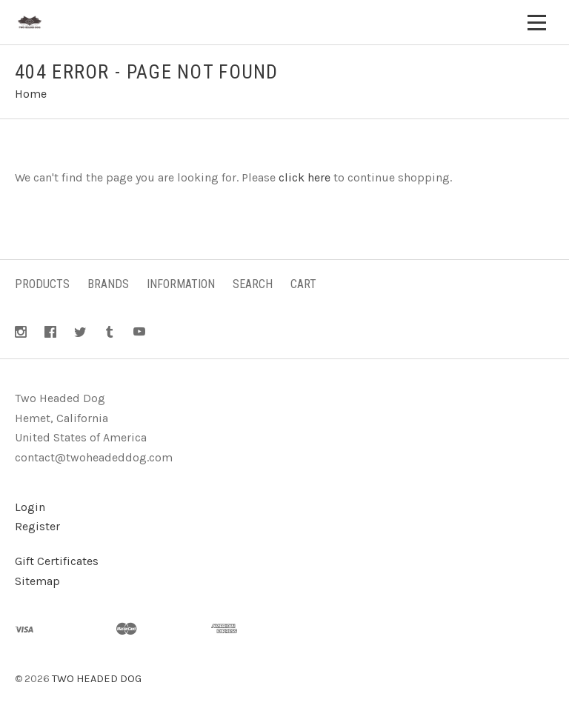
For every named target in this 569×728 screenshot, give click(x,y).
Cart (303, 284)
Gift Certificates (57, 561)
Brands (108, 284)
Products (42, 284)
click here (305, 177)
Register (37, 526)
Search (253, 284)
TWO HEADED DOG (97, 679)
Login (30, 507)
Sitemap (37, 581)
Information (181, 284)
